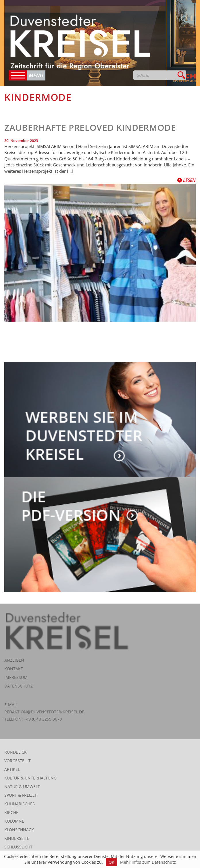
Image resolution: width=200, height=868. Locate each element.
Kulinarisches (20, 804)
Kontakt (14, 669)
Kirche (11, 812)
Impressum (16, 677)
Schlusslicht (18, 847)
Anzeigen (14, 660)
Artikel (12, 769)
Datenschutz (19, 686)
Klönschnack (19, 830)
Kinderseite (17, 838)
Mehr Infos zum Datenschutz (148, 862)
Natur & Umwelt (22, 787)
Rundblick (16, 752)
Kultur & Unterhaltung (30, 778)
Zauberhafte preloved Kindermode (90, 127)
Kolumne (14, 821)
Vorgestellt (18, 761)
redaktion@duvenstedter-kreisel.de (44, 712)
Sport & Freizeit (21, 795)
